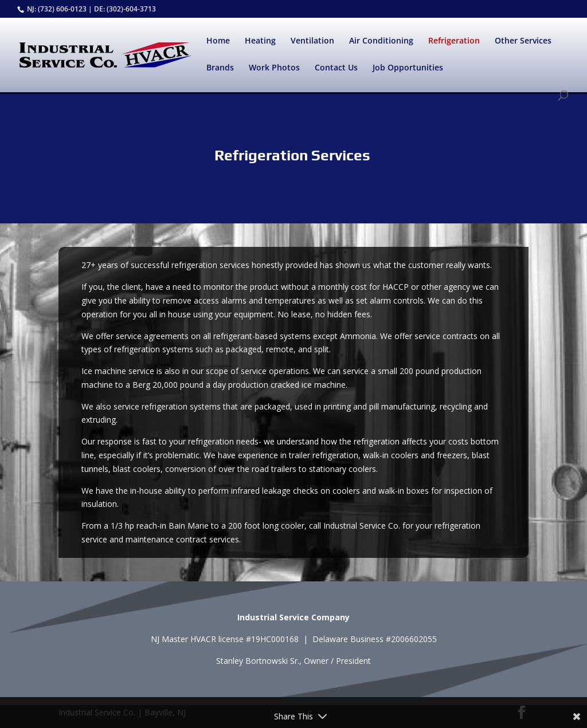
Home (218, 41)
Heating (260, 41)
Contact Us (336, 68)
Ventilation (312, 41)
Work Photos (274, 68)
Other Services (523, 41)
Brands (220, 68)
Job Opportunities (408, 68)
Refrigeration (454, 41)
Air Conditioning (381, 41)
